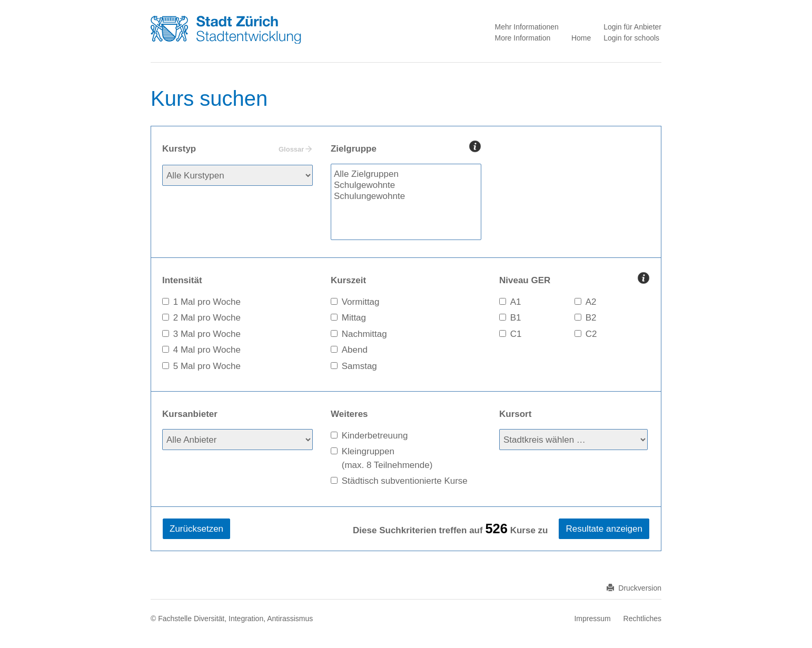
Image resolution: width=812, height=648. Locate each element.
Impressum (592, 619)
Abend (355, 350)
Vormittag (361, 302)
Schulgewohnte (406, 186)
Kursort (515, 414)
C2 (591, 334)
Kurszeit (348, 280)
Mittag (354, 318)
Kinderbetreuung (375, 436)
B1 (516, 318)
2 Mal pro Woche (207, 318)
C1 (516, 334)
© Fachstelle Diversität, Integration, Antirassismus (232, 619)
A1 (516, 302)
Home (581, 38)
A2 (591, 302)
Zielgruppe (406, 148)
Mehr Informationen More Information (526, 32)
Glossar (291, 149)
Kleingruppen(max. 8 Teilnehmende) (387, 458)
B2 (591, 318)
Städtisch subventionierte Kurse (405, 481)
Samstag (359, 366)
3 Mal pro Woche (207, 334)
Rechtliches (642, 619)
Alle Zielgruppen (406, 175)
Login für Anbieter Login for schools (632, 32)
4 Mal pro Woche (207, 350)
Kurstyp (237, 149)
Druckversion (634, 588)
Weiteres (349, 414)
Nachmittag (364, 334)
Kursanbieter (190, 414)
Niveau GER (575, 280)
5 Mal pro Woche (207, 366)
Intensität (182, 280)
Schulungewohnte (406, 197)
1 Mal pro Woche (207, 302)
